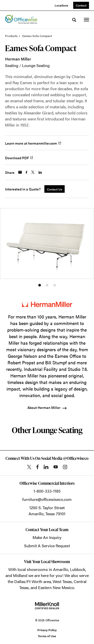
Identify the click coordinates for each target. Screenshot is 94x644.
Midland (20, 575)
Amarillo (61, 569)
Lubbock (78, 569)
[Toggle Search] (74, 20)
